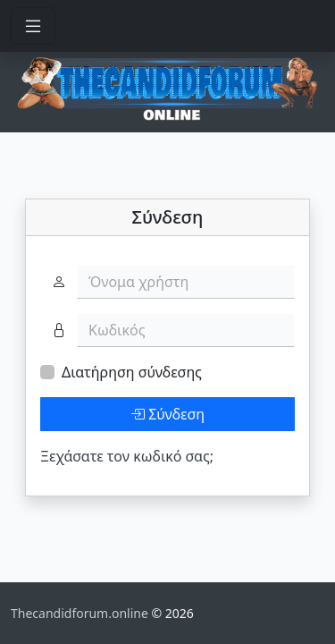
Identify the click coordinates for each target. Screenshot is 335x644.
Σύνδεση (167, 414)
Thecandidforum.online (81, 613)
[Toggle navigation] (33, 26)
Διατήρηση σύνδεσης (132, 372)
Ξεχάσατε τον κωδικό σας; (127, 456)
